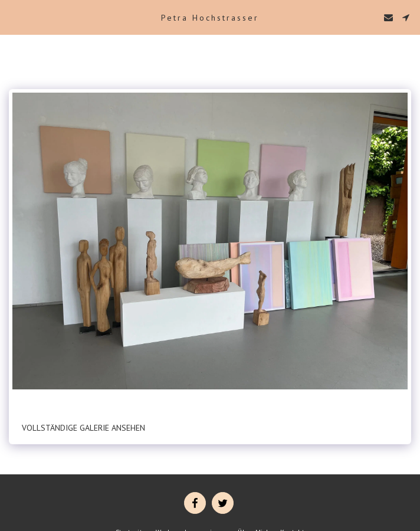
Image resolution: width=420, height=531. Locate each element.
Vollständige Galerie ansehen (83, 428)
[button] (13, 17)
